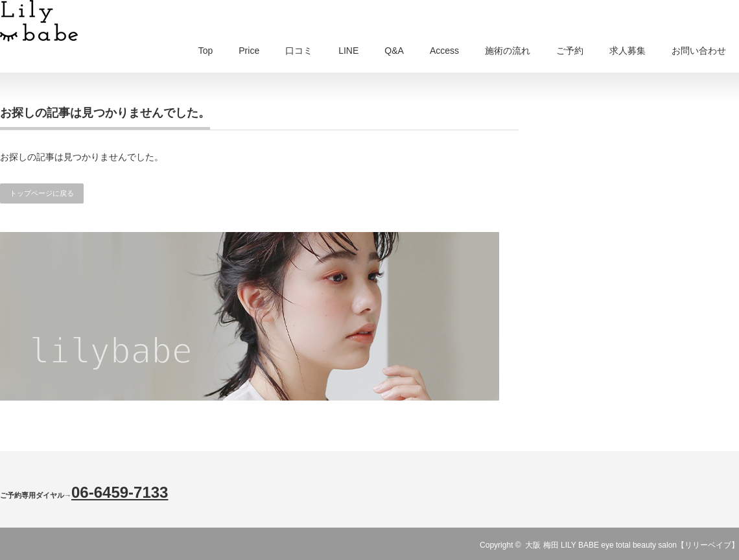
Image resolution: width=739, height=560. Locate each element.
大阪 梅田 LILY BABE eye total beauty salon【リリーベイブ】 (632, 545)
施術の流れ (508, 51)
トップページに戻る (42, 193)
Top (206, 51)
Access (444, 51)
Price (249, 51)
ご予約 (570, 51)
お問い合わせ (699, 51)
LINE (348, 51)
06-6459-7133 (120, 492)
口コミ (299, 51)
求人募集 (628, 51)
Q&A (394, 51)
